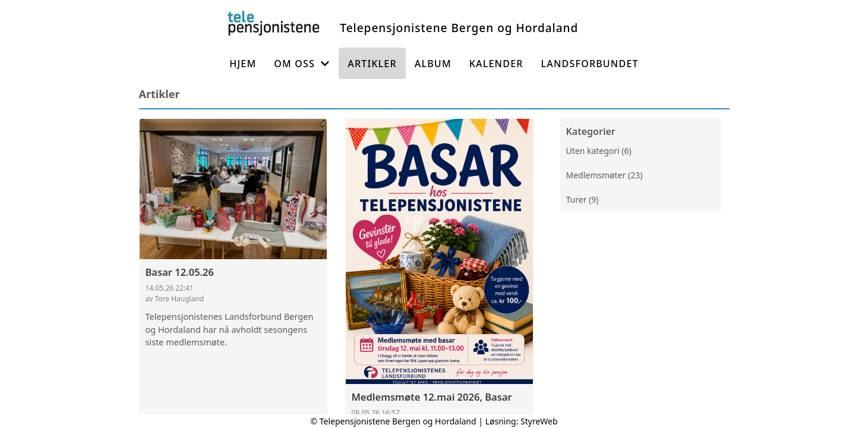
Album (433, 64)
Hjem (243, 64)
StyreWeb (539, 421)
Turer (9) (583, 199)
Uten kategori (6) (599, 151)
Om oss (302, 64)
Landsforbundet (590, 64)
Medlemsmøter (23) (605, 175)
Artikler (372, 64)
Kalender (496, 64)
